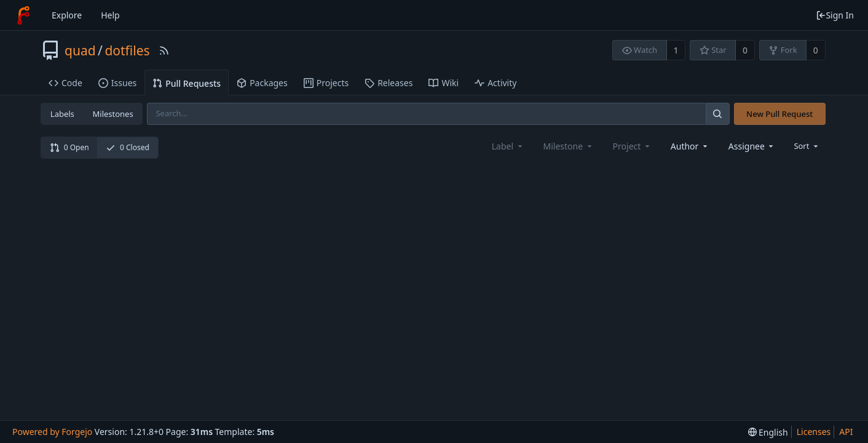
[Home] (23, 15)
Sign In (835, 15)
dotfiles (127, 50)
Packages (262, 83)
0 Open (69, 147)
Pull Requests (187, 83)
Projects (326, 83)
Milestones (113, 114)
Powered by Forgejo (52, 432)
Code (65, 83)
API (846, 432)
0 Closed (128, 147)
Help (110, 15)
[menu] (807, 146)
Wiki (444, 83)
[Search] (717, 114)
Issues (117, 83)
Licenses (814, 432)
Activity (495, 83)
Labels (62, 114)
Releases (389, 83)
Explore (67, 15)
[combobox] (690, 146)
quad (80, 50)
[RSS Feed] (164, 50)
